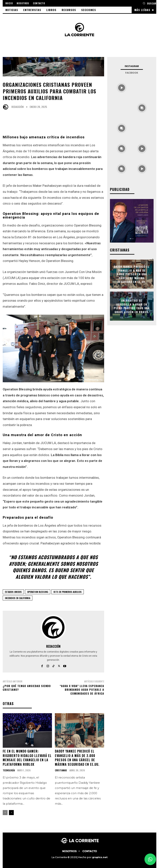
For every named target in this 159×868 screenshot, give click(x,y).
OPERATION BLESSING (38, 592)
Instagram (132, 66)
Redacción (18, 107)
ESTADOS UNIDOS (13, 592)
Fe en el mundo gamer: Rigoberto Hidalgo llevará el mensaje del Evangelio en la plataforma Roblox (27, 757)
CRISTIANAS (61, 770)
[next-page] (11, 812)
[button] (149, 3)
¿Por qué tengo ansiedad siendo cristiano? (27, 688)
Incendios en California (18, 598)
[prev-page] (5, 812)
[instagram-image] (122, 87)
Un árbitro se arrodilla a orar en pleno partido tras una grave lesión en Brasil (132, 306)
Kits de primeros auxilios (68, 592)
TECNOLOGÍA (9, 770)
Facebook (132, 73)
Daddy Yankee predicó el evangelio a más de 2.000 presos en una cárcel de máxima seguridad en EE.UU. (77, 757)
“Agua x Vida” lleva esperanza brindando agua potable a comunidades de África (82, 690)
